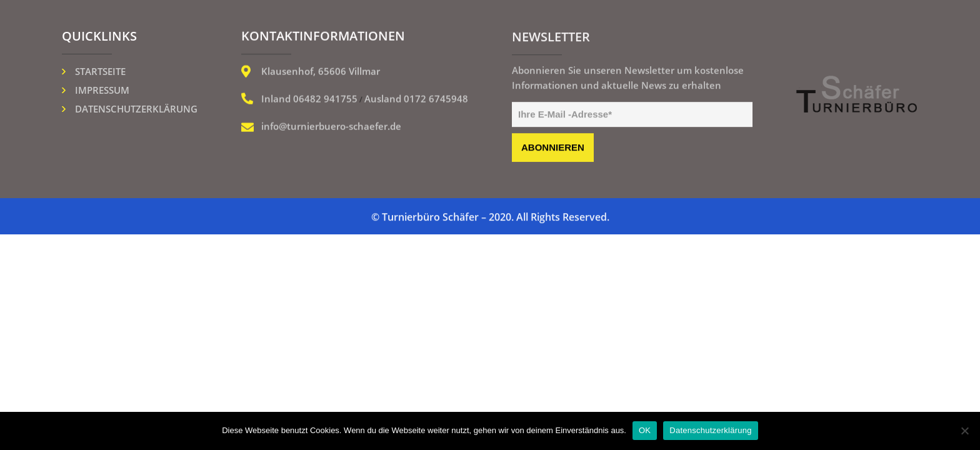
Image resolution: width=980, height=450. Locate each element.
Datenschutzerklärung (136, 109)
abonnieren (553, 148)
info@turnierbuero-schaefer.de (331, 127)
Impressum (102, 90)
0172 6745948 (436, 99)
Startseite (100, 71)
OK (645, 430)
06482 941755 (325, 99)
